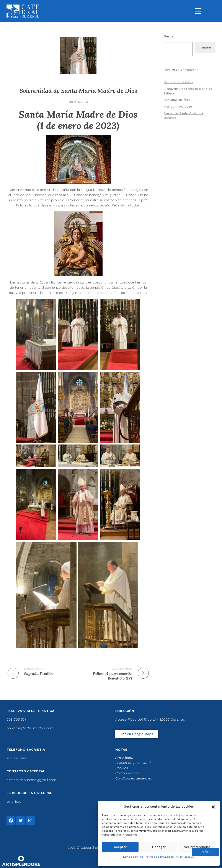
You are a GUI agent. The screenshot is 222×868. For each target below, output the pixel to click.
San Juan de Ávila (177, 100)
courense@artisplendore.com (30, 728)
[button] (213, 807)
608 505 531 (16, 719)
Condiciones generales (134, 778)
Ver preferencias (197, 847)
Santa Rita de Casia (178, 82)
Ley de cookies (133, 857)
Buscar (169, 36)
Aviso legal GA (185, 857)
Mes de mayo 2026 (178, 106)
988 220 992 (16, 758)
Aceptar (120, 847)
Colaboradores (127, 773)
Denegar (159, 847)
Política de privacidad (160, 857)
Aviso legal (124, 758)
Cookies (122, 768)
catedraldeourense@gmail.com (31, 780)
